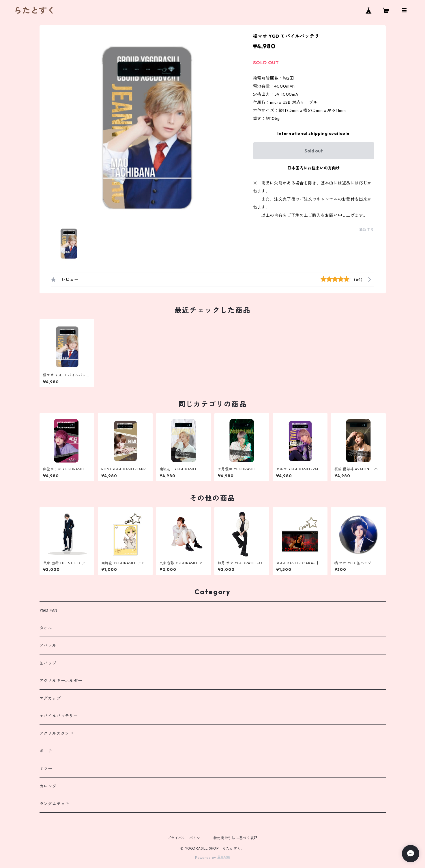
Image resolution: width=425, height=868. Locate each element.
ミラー (46, 769)
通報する (367, 230)
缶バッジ (48, 663)
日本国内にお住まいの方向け (314, 168)
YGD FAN (49, 610)
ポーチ (46, 751)
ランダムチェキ (55, 804)
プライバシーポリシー (186, 838)
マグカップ (50, 698)
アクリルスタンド (57, 733)
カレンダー (50, 786)
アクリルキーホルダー (61, 681)
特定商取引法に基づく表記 (236, 838)
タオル (46, 628)
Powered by (212, 857)
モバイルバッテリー (59, 716)
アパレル (48, 646)
